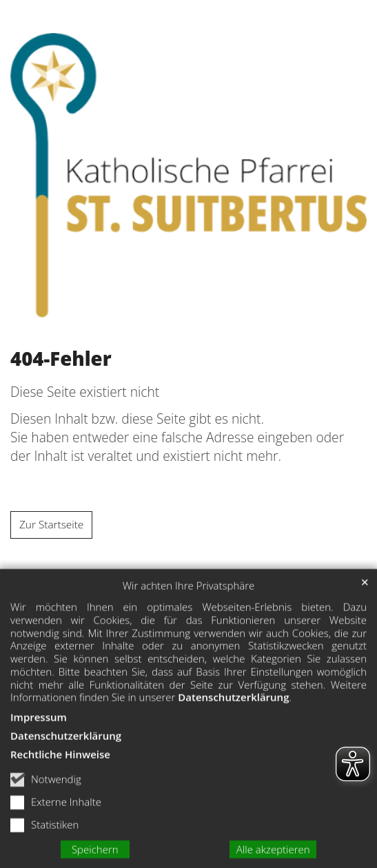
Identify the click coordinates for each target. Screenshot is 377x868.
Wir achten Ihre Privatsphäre (189, 597)
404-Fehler (61, 359)
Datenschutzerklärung (233, 709)
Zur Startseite (51, 525)
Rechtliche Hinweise (60, 765)
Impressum (39, 728)
